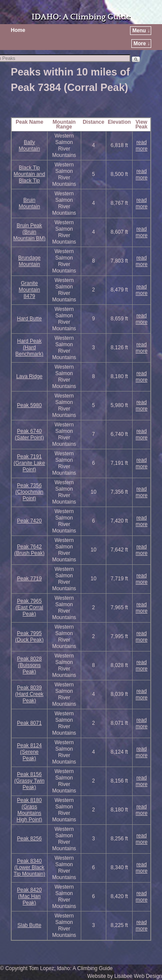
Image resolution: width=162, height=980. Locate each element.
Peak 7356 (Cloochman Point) (30, 492)
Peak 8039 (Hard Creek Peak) (29, 694)
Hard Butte (29, 319)
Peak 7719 (29, 579)
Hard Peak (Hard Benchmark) (30, 348)
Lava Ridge (30, 376)
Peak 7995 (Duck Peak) (29, 637)
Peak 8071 (29, 723)
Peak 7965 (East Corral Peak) (29, 607)
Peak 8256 (29, 839)
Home (18, 30)
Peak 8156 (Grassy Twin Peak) (29, 781)
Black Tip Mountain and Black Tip (30, 174)
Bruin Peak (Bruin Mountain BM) (30, 232)
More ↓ (142, 44)
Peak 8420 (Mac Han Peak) (29, 896)
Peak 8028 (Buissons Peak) (29, 665)
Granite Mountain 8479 (29, 290)
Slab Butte (29, 925)
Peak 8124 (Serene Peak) (29, 752)
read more (141, 146)
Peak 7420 (29, 521)
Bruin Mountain (29, 203)
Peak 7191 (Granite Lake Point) (30, 463)
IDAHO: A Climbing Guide (81, 17)
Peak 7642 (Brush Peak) (29, 550)
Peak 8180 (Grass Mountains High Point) (29, 810)
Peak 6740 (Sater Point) (29, 434)
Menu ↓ (141, 31)
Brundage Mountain (29, 261)
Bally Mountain (29, 146)
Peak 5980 (29, 405)
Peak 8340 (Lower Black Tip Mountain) (29, 867)
